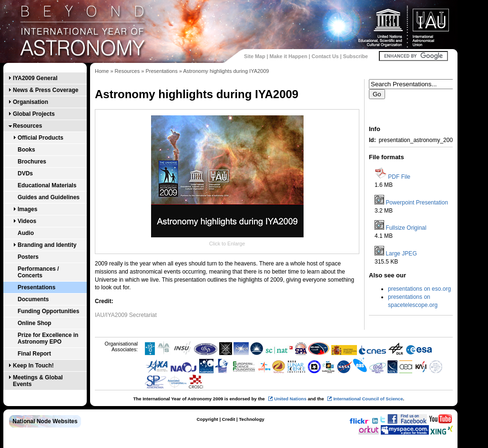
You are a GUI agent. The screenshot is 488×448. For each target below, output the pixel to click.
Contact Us (325, 56)
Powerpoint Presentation (417, 203)
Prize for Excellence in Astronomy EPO (48, 338)
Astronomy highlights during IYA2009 (226, 71)
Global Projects (34, 114)
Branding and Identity (47, 245)
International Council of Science (368, 399)
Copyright (207, 419)
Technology (251, 419)
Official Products (41, 138)
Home (102, 71)
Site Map (254, 56)
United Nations (290, 399)
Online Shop (35, 323)
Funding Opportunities (48, 311)
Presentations (36, 287)
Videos (27, 221)
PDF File (399, 177)
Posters (28, 257)
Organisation (30, 102)
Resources (27, 126)
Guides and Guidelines (49, 197)
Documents (33, 299)
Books (26, 150)
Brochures (32, 162)
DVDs (25, 173)
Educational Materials (47, 185)
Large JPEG (401, 254)
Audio (26, 233)
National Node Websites (45, 421)
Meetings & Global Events (38, 381)
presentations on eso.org (419, 289)
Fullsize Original (406, 228)
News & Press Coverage (46, 90)
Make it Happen (289, 56)
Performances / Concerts (38, 272)
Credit (229, 419)
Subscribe (356, 56)
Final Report (34, 354)
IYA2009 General (35, 78)
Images (27, 209)
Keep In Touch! (33, 366)
